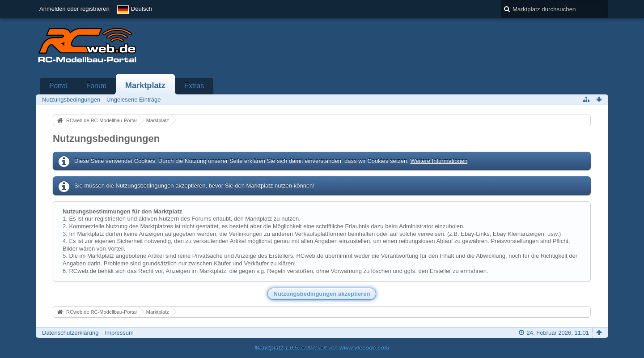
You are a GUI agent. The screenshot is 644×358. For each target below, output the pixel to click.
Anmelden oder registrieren (74, 9)
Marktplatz (145, 85)
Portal (58, 86)
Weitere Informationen (439, 161)
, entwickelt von (322, 347)
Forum (96, 86)
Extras (194, 86)
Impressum (119, 333)
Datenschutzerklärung (70, 333)
